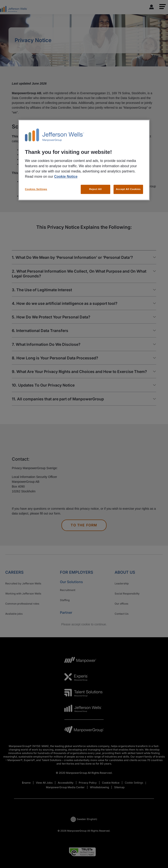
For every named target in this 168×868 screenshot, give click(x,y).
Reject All (95, 189)
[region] (84, 160)
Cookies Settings (36, 189)
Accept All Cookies (128, 189)
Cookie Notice (66, 177)
